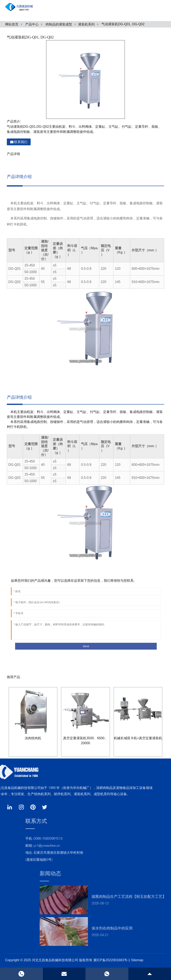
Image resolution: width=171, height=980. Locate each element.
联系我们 (21, 142)
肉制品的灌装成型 (59, 24)
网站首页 (12, 24)
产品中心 (32, 24)
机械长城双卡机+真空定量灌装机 (138, 738)
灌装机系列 (86, 24)
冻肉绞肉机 (33, 738)
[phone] (107, 974)
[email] (64, 974)
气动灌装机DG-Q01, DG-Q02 (123, 24)
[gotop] (150, 974)
